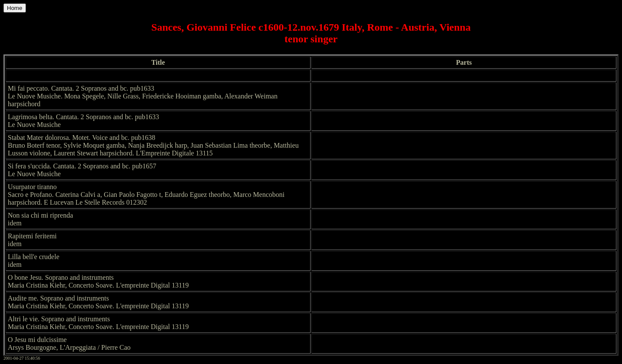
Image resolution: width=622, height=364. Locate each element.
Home (15, 8)
